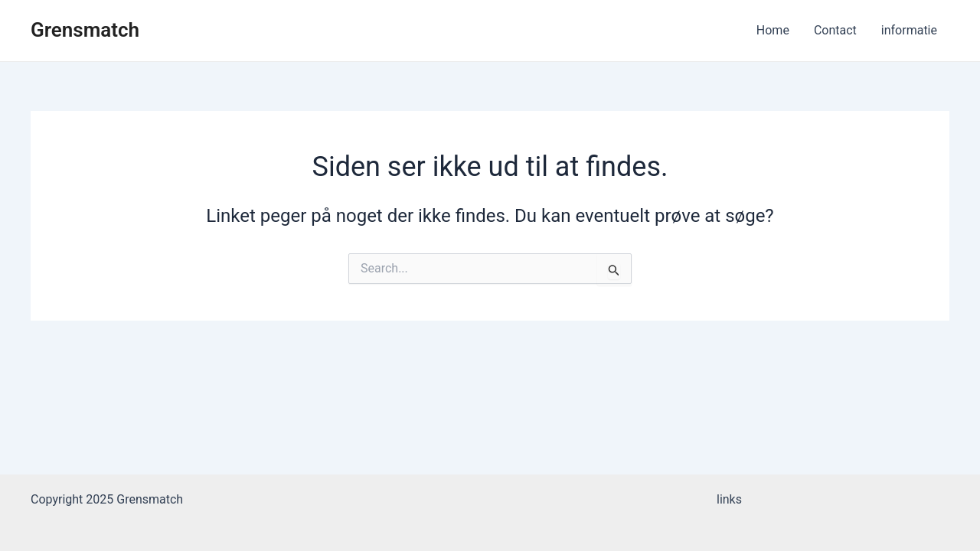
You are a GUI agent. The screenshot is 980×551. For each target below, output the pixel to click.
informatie (909, 30)
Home (773, 30)
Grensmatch (85, 30)
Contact (835, 30)
